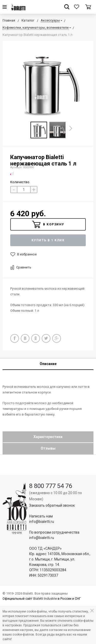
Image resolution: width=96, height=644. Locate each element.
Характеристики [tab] (48, 437)
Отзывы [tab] (48, 448)
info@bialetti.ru (42, 522)
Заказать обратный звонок (52, 505)
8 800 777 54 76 (51, 486)
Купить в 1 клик (48, 240)
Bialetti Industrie (45, 599)
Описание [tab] (48, 364)
